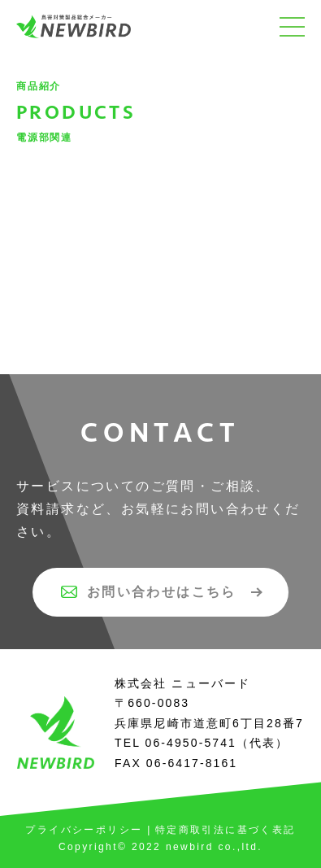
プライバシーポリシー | (88, 830)
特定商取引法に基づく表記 (226, 830)
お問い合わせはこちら (149, 592)
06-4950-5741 (191, 743)
